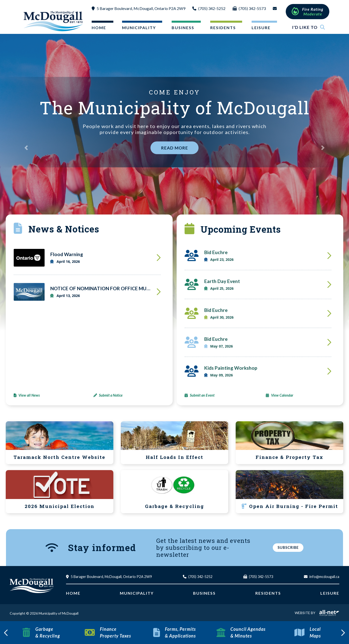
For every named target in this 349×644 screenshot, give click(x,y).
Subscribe (288, 547)
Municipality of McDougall (54, 21)
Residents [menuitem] (223, 28)
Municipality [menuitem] (139, 28)
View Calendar (282, 395)
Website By (317, 613)
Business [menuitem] (183, 28)
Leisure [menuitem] (261, 28)
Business (204, 593)
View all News (29, 395)
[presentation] (6, 632)
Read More (175, 148)
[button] (26, 148)
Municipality (137, 593)
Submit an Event (202, 395)
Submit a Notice (111, 395)
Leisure (330, 593)
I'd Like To (309, 27)
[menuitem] (99, 29)
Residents (268, 593)
